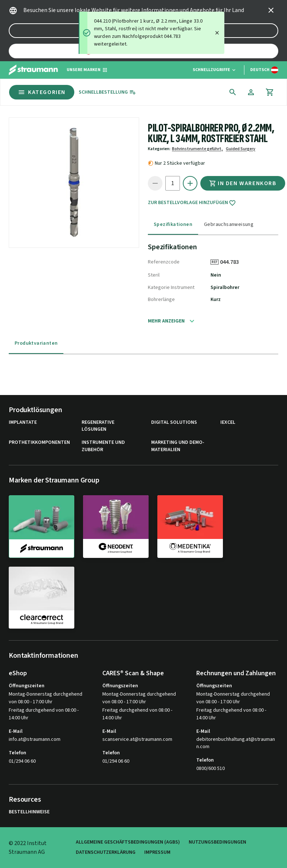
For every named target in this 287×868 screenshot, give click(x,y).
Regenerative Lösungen (98, 426)
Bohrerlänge (161, 300)
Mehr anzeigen (166, 321)
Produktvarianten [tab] (36, 343)
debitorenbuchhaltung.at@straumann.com (236, 743)
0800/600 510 (211, 769)
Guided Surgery (241, 149)
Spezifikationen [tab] (173, 224)
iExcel (228, 423)
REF (215, 262)
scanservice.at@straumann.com (137, 740)
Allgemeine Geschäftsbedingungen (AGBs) (128, 842)
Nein (216, 275)
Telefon (17, 753)
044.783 (232, 262)
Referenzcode (164, 262)
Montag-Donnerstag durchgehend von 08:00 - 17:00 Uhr (46, 698)
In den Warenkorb (243, 183)
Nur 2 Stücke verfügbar (180, 163)
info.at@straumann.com (35, 740)
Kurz (216, 300)
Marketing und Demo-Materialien (178, 446)
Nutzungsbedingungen (217, 842)
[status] (152, 33)
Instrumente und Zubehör (103, 446)
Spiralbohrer (225, 288)
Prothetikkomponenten (39, 443)
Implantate (23, 423)
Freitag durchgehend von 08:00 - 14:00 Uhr (44, 714)
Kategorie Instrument (171, 288)
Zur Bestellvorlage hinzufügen (192, 203)
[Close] (217, 33)
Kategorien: (159, 149)
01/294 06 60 (22, 761)
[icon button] (271, 10)
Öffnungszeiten (27, 686)
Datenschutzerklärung (106, 853)
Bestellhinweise (29, 812)
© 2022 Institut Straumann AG (28, 848)
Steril (154, 275)
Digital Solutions (174, 423)
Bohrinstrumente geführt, (197, 149)
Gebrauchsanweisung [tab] (229, 224)
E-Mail (16, 731)
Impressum (157, 853)
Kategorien (42, 92)
